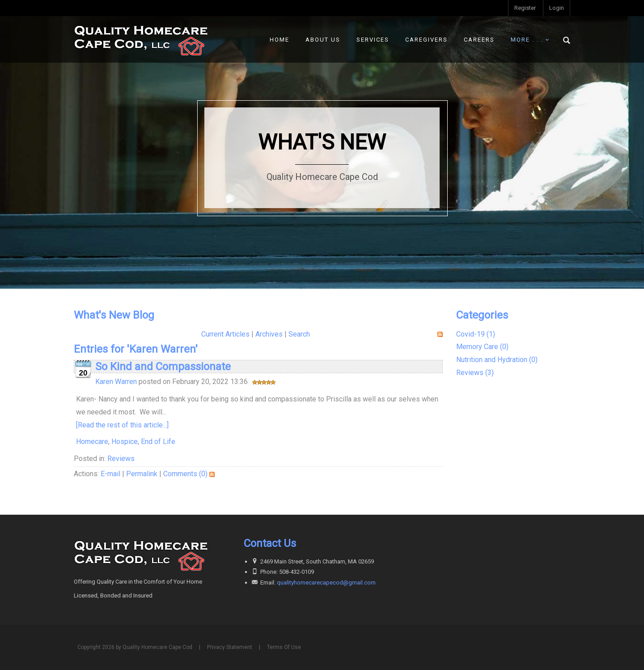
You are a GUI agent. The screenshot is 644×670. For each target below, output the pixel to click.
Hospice (125, 442)
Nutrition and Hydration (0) (497, 360)
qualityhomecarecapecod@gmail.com (326, 583)
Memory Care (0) (482, 347)
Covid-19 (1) (476, 334)
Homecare (92, 442)
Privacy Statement (230, 647)
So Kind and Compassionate (163, 367)
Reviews (121, 459)
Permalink (142, 474)
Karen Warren (116, 382)
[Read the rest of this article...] (122, 425)
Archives (269, 334)
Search (299, 334)
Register (525, 8)
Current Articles (225, 334)
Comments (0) (185, 474)
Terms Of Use (284, 647)
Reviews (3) (475, 373)
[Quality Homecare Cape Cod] (141, 39)
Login (557, 8)
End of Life (158, 442)
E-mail (110, 474)
